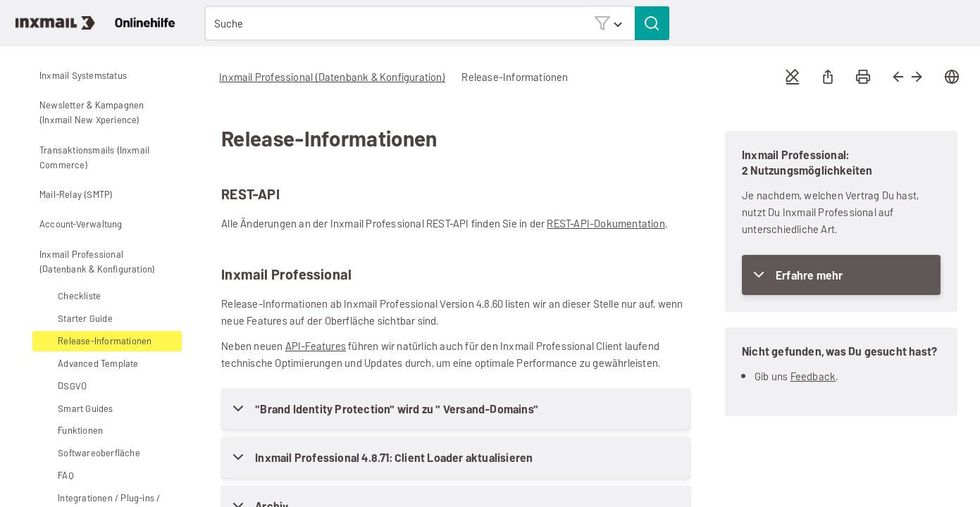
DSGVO (62, 386)
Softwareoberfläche (88, 453)
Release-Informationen (105, 341)
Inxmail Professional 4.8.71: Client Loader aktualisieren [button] (394, 458)
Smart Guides (85, 409)
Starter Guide (75, 319)
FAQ (66, 476)
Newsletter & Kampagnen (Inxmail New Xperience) (81, 112)
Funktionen (70, 431)
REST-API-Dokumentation (606, 224)
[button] (608, 23)
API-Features (316, 346)
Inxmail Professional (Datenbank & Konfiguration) (86, 262)
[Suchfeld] (437, 23)
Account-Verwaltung (70, 225)
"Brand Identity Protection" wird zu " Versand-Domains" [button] (397, 409)
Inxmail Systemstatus (83, 76)
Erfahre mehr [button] (809, 276)
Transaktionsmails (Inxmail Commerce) (84, 157)
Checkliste (79, 296)
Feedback (813, 376)
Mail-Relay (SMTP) (65, 194)
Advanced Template (87, 364)
